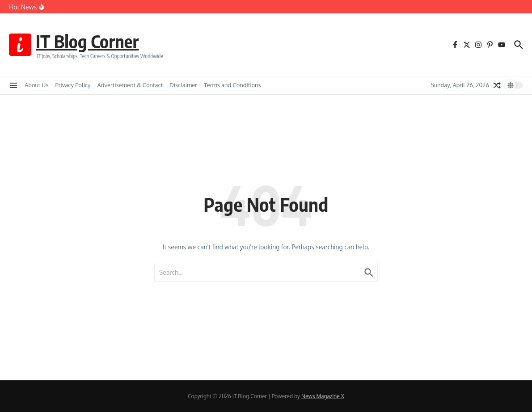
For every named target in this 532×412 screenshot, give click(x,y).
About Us (37, 85)
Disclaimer (183, 85)
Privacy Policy (73, 85)
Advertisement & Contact (130, 85)
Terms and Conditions (232, 85)
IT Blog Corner (88, 41)
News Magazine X (323, 396)
